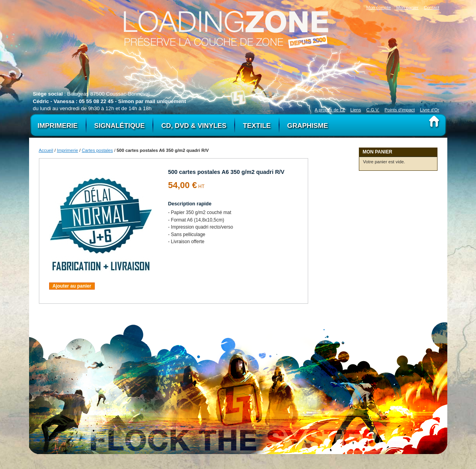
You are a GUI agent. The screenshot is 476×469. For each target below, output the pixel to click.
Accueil (46, 150)
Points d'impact (400, 110)
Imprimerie (68, 150)
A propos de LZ (330, 110)
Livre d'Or (429, 110)
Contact (431, 7)
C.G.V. (373, 110)
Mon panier (407, 7)
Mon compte (379, 7)
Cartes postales (97, 150)
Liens (356, 110)
